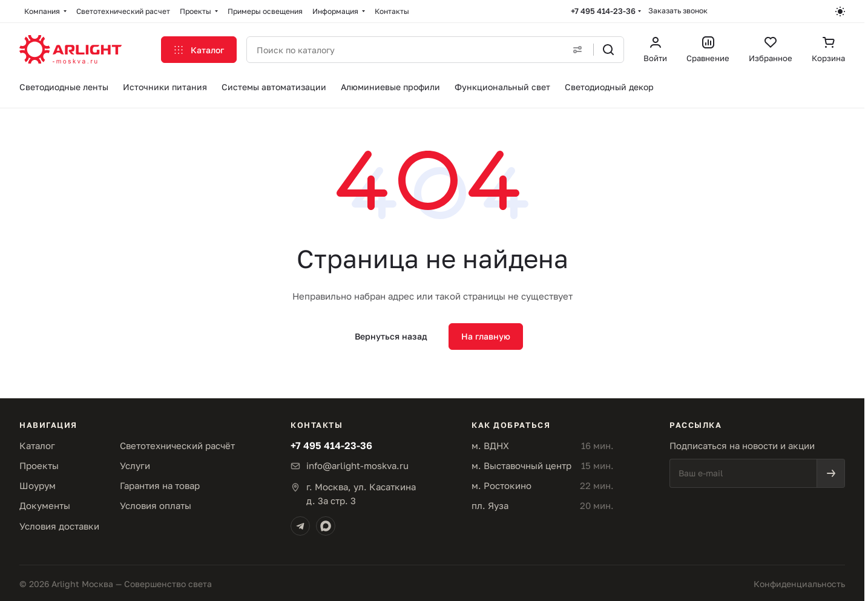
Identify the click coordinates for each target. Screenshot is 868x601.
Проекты (39, 465)
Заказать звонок (678, 11)
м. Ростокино (501, 485)
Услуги (135, 465)
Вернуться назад (391, 336)
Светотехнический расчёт (177, 445)
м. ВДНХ (490, 445)
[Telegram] (300, 526)
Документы (45, 505)
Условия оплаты (156, 505)
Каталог (37, 445)
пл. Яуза (490, 505)
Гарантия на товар (160, 485)
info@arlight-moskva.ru (357, 465)
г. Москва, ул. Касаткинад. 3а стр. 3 (361, 494)
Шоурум (38, 485)
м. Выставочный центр (521, 465)
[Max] (326, 526)
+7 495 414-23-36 (603, 11)
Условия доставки (59, 526)
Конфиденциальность (799, 584)
